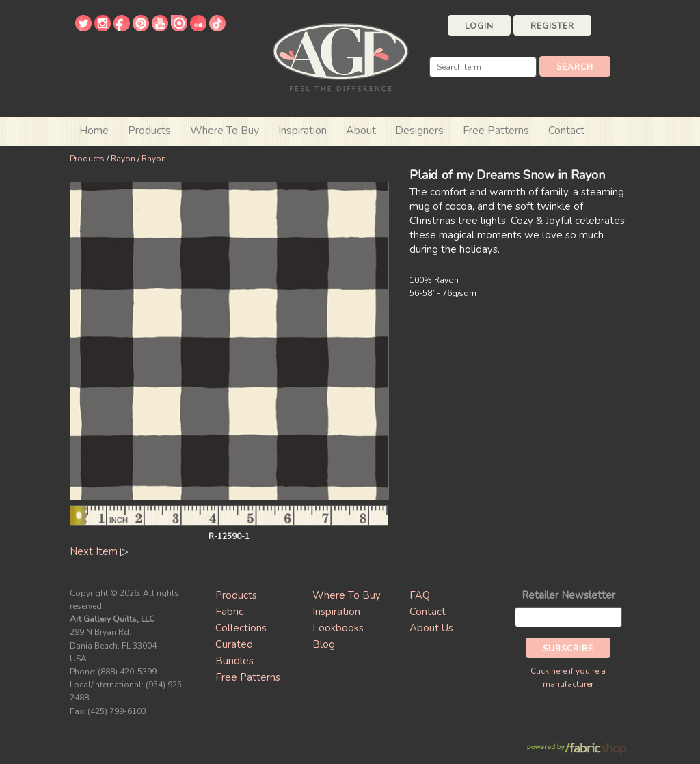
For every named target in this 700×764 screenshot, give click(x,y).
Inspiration (302, 131)
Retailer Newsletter (568, 595)
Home (94, 131)
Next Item (94, 551)
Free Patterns (496, 131)
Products (87, 159)
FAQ (420, 595)
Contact (566, 131)
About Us (431, 628)
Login (479, 26)
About (361, 131)
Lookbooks (338, 628)
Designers (419, 131)
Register (552, 26)
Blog (324, 644)
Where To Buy (347, 595)
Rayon (123, 159)
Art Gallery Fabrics (340, 56)
